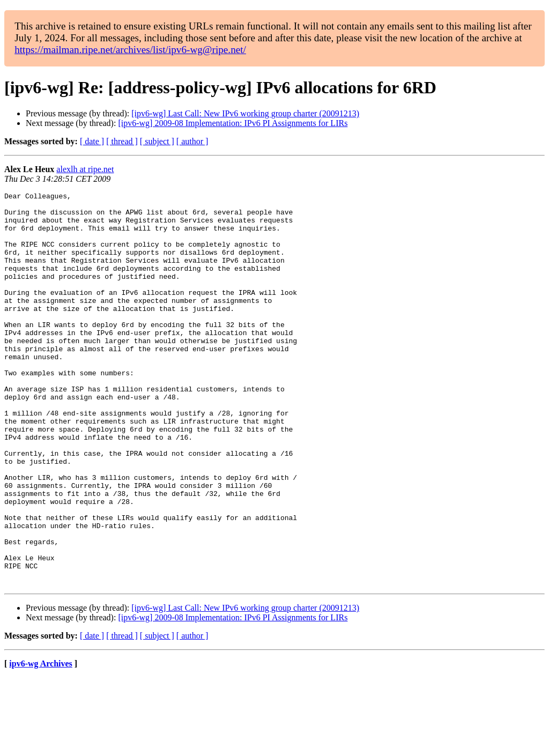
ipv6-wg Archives (40, 742)
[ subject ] (157, 141)
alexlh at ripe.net (85, 169)
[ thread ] (122, 141)
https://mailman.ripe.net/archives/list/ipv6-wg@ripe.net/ (130, 50)
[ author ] (192, 141)
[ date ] (92, 141)
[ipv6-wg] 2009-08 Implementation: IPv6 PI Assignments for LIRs (233, 123)
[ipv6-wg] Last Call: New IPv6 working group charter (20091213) (245, 113)
